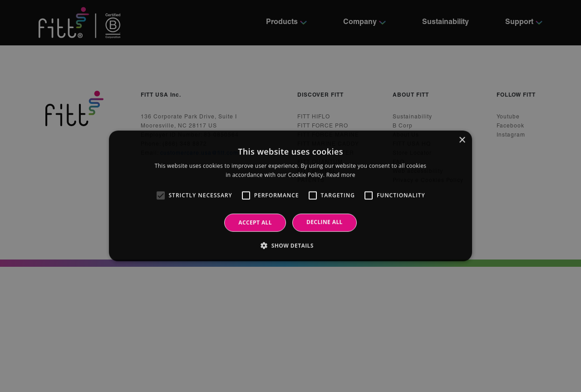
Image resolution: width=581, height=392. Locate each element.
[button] (290, 245)
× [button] (462, 140)
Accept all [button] (255, 223)
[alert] (290, 196)
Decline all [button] (325, 222)
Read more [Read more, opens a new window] (341, 175)
